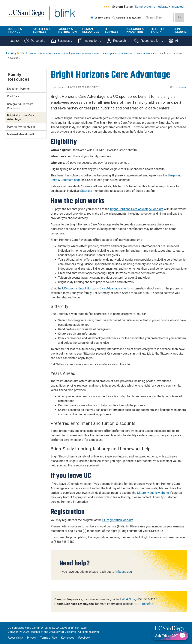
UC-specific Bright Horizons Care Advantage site (94, 288)
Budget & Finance (15, 30)
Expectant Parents (18, 89)
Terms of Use (49, 638)
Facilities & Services (42, 30)
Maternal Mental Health (21, 134)
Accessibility (15, 638)
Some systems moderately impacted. (160, 7)
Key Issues (68, 638)
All (174, 41)
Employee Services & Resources (82, 53)
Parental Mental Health (21, 127)
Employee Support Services (118, 53)
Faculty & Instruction (67, 30)
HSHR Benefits (143, 604)
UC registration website (118, 520)
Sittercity (86, 191)
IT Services (112, 30)
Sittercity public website (153, 493)
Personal (35, 41)
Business (62, 41)
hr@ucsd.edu (123, 572)
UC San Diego (25, 15)
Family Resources (146, 53)
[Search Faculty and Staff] (114, 18)
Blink (61, 15)
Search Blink (100, 18)
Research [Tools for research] (118, 41)
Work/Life (129, 599)
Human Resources (91, 30)
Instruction (90, 41)
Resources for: (149, 41)
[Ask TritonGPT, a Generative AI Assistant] (170, 636)
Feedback (84, 638)
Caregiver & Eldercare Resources (20, 106)
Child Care (13, 96)
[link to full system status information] (107, 7)
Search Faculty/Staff (127, 18)
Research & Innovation (135, 30)
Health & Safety (158, 30)
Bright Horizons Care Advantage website (137, 209)
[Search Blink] (92, 18)
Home (33, 53)
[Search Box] (159, 17)
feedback (181, 87)
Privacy (32, 638)
